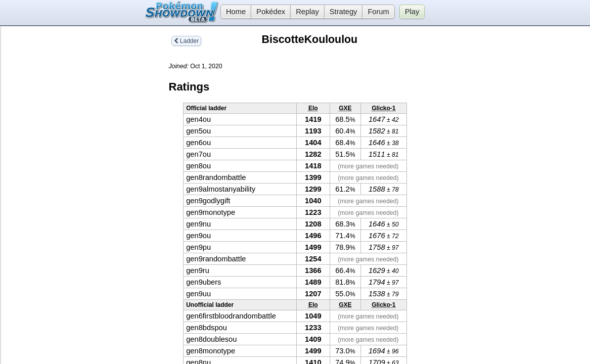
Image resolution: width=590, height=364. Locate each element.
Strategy (344, 12)
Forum (378, 12)
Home (233, 12)
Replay (307, 12)
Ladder (187, 41)
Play (412, 12)
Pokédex (271, 12)
